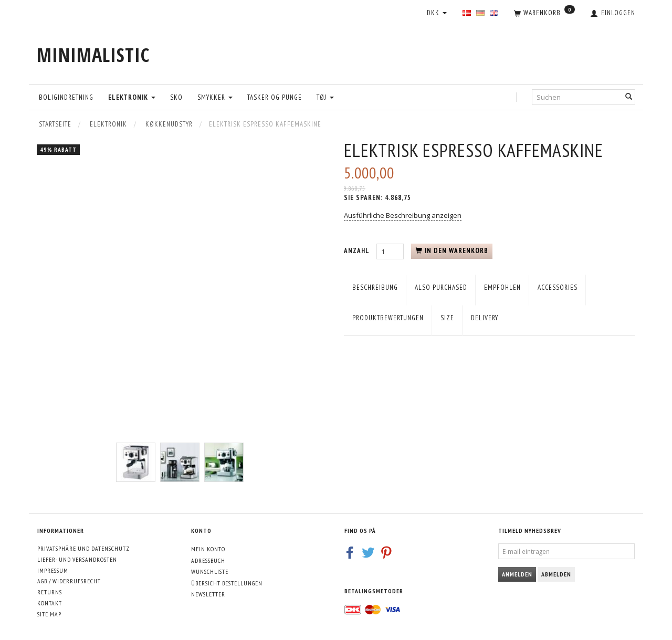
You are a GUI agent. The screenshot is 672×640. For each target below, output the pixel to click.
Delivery (485, 318)
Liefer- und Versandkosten (77, 559)
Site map (49, 614)
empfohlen (502, 287)
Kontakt (50, 603)
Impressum (53, 570)
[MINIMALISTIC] (93, 55)
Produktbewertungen (388, 318)
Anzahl (358, 251)
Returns (50, 592)
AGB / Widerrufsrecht (69, 581)
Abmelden (556, 574)
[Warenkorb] (544, 14)
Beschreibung (375, 287)
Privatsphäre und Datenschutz (83, 548)
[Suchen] (629, 97)
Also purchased (441, 287)
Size (447, 318)
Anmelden (517, 574)
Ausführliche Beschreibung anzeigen (403, 215)
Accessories (558, 287)
